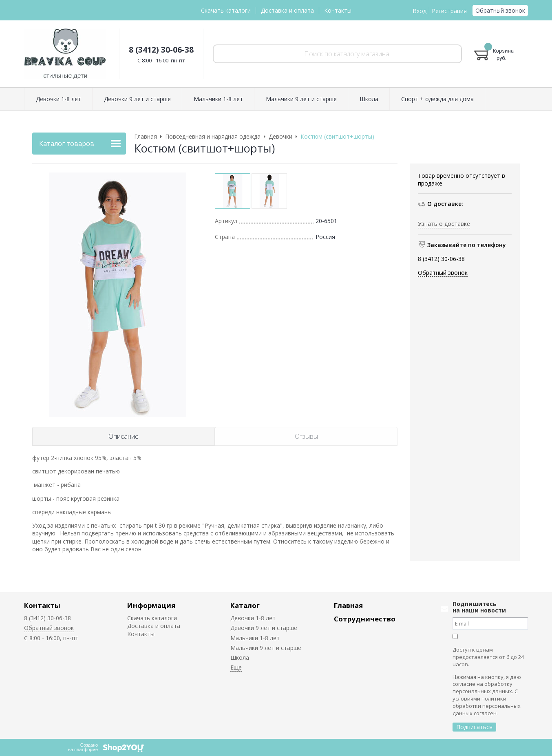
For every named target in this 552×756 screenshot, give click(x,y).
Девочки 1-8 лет (253, 618)
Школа (240, 658)
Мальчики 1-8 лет (255, 638)
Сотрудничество (365, 619)
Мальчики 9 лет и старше (266, 648)
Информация (151, 605)
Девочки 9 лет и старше (264, 628)
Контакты (338, 10)
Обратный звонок (500, 10)
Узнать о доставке (444, 224)
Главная (348, 605)
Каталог (245, 605)
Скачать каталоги (226, 10)
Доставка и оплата (287, 10)
